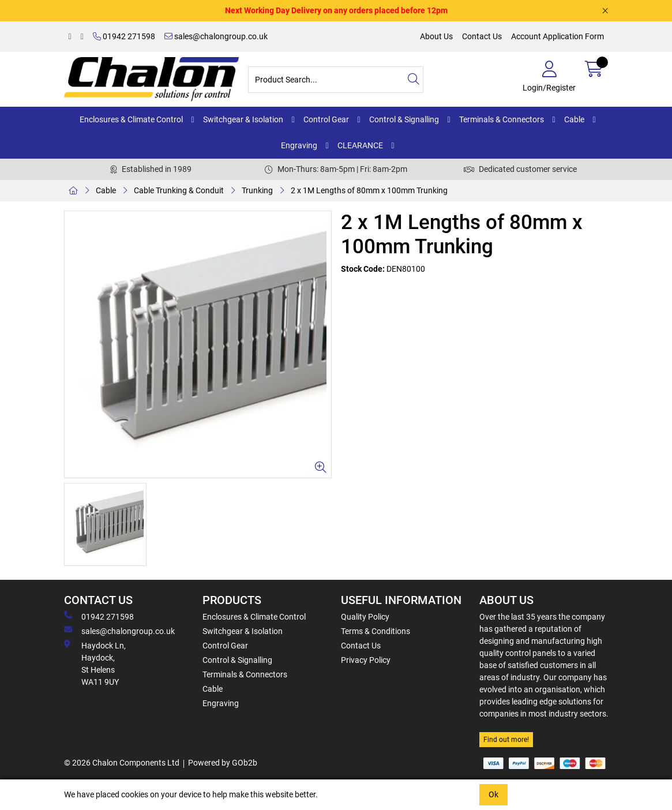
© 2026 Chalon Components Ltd (122, 763)
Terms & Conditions (376, 631)
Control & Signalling (404, 119)
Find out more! (506, 740)
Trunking (257, 190)
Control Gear (326, 119)
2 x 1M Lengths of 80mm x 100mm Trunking (369, 190)
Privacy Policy (366, 660)
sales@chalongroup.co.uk (216, 36)
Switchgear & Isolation (243, 119)
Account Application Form (558, 36)
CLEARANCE (360, 145)
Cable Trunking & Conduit (179, 190)
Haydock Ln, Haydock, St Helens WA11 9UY (95, 663)
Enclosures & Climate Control (131, 119)
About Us (436, 36)
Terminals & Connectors (502, 119)
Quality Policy (365, 617)
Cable (574, 119)
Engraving (299, 145)
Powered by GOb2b (223, 763)
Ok (493, 794)
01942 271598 (124, 36)
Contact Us (482, 36)
